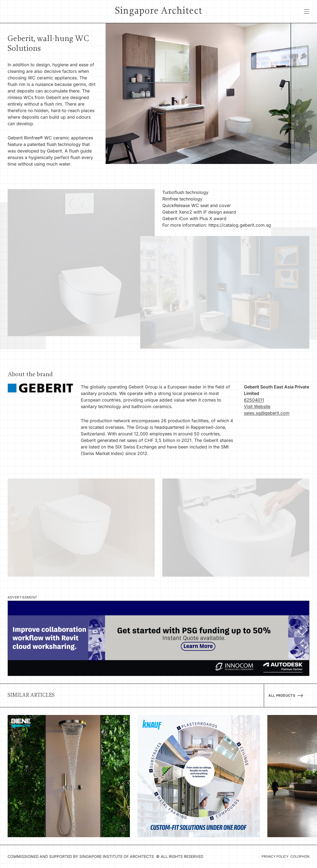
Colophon (300, 856)
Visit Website (257, 406)
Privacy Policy (275, 856)
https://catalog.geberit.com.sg (240, 225)
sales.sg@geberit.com (267, 413)
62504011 (254, 400)
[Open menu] (307, 11)
